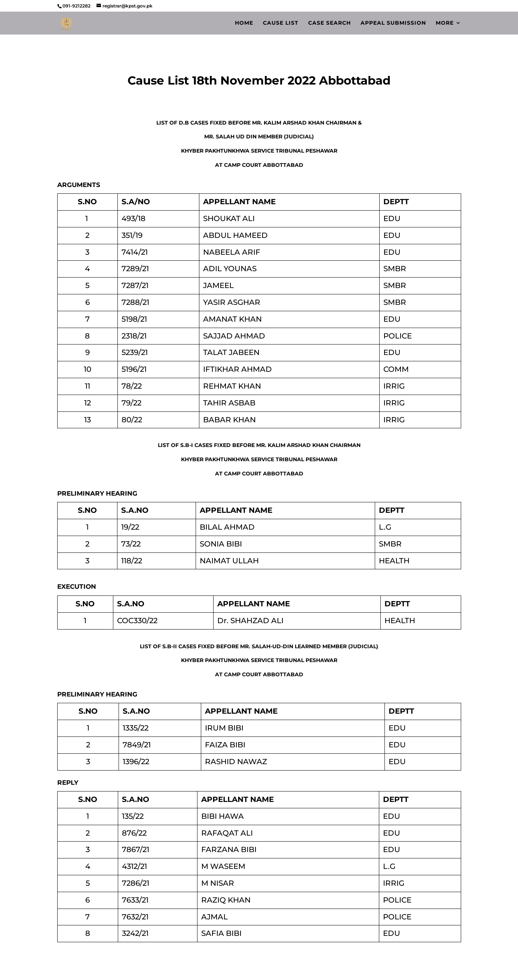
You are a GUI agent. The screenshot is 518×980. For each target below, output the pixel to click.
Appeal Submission (393, 23)
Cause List (281, 23)
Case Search (330, 23)
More (445, 23)
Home (244, 23)
